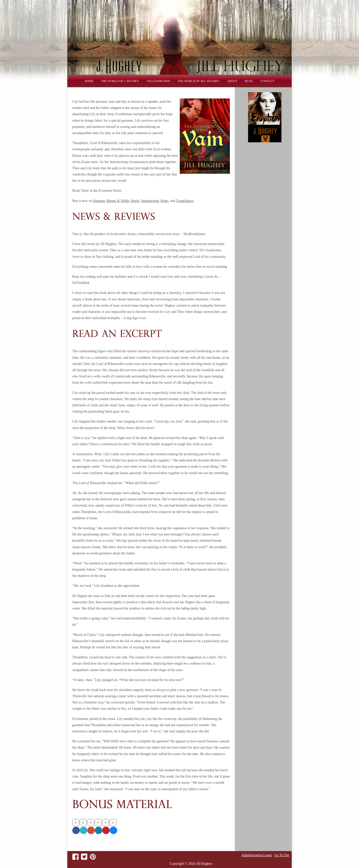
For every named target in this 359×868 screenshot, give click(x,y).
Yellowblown (158, 81)
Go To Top (282, 855)
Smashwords (150, 201)
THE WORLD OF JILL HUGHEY (199, 81)
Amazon (99, 201)
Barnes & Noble (118, 201)
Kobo (164, 201)
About (232, 81)
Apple (135, 201)
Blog (249, 81)
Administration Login (257, 855)
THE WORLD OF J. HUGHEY (120, 81)
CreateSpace (185, 201)
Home (89, 81)
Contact (268, 81)
